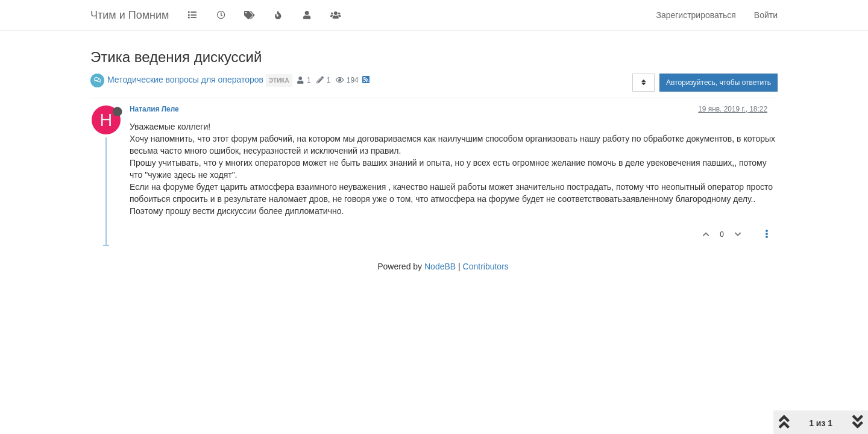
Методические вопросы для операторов (185, 80)
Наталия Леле (154, 109)
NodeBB (440, 266)
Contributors (486, 266)
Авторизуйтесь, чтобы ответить (719, 83)
